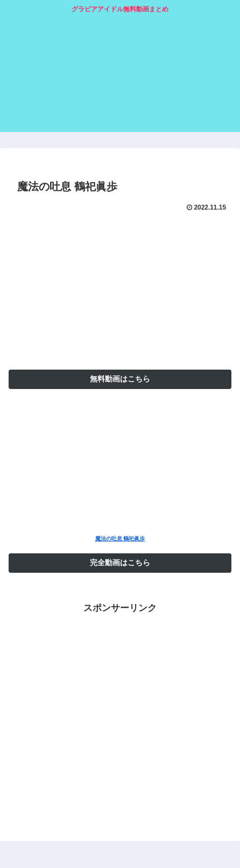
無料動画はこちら (120, 379)
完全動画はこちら (120, 563)
